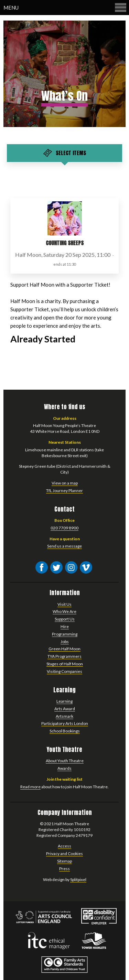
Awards (64, 768)
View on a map (65, 483)
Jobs (65, 642)
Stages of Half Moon (65, 664)
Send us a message (64, 546)
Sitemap (64, 861)
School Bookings (65, 731)
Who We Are (64, 611)
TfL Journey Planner (64, 491)
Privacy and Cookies (64, 853)
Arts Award (65, 709)
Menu (65, 7)
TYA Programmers (64, 656)
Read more (30, 787)
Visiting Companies (64, 671)
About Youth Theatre (65, 761)
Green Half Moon (64, 649)
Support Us (65, 619)
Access (64, 846)
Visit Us (64, 604)
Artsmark (64, 716)
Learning (64, 701)
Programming (65, 634)
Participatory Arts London (65, 723)
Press (64, 869)
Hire (65, 626)
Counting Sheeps (65, 243)
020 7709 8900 (64, 528)
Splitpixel (78, 880)
